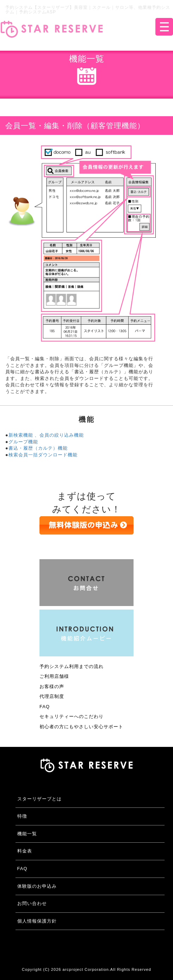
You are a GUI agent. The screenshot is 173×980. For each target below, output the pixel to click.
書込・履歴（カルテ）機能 (38, 448)
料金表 (25, 851)
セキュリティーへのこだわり (72, 716)
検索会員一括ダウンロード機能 (43, 455)
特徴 (22, 816)
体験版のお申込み (37, 886)
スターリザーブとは (39, 799)
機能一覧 (27, 834)
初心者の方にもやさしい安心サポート (81, 727)
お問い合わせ (32, 903)
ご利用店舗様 (54, 676)
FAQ (45, 707)
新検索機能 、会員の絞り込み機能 (46, 435)
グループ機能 (23, 442)
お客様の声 (52, 686)
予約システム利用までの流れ (72, 666)
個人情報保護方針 (37, 921)
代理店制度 (52, 696)
